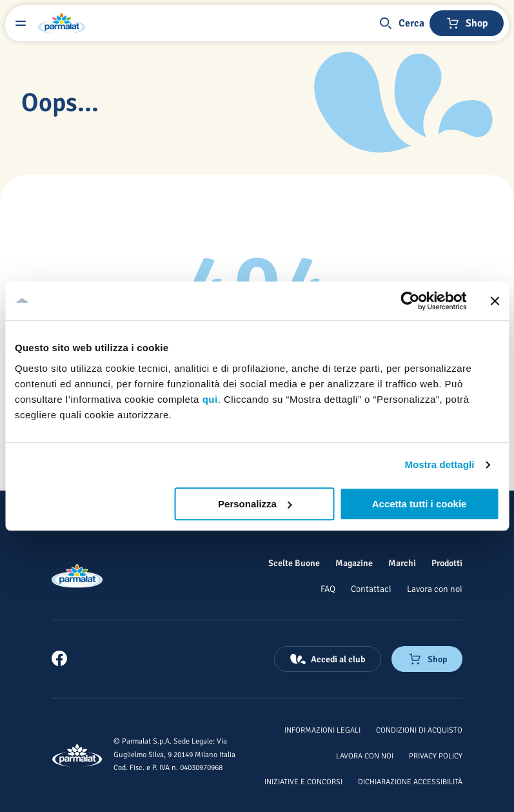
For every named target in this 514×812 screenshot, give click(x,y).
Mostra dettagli (439, 464)
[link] (59, 658)
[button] (401, 23)
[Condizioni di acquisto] (419, 729)
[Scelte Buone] (294, 563)
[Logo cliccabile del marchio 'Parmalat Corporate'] (62, 23)
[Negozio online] (467, 23)
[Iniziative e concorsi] (303, 781)
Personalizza (255, 504)
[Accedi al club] (328, 659)
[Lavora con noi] (435, 589)
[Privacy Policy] (436, 755)
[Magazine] (354, 563)
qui (210, 399)
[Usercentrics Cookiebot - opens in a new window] (410, 301)
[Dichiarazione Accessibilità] (410, 781)
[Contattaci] (371, 589)
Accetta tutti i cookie (420, 504)
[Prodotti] (447, 563)
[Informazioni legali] (322, 729)
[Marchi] (402, 563)
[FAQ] (328, 589)
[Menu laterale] (21, 23)
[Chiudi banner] (495, 301)
